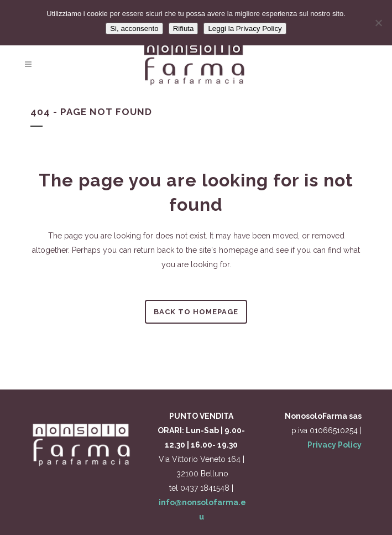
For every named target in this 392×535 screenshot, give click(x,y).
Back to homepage (196, 312)
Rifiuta (184, 28)
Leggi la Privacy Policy (245, 28)
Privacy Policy (334, 445)
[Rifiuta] (378, 23)
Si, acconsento (134, 28)
